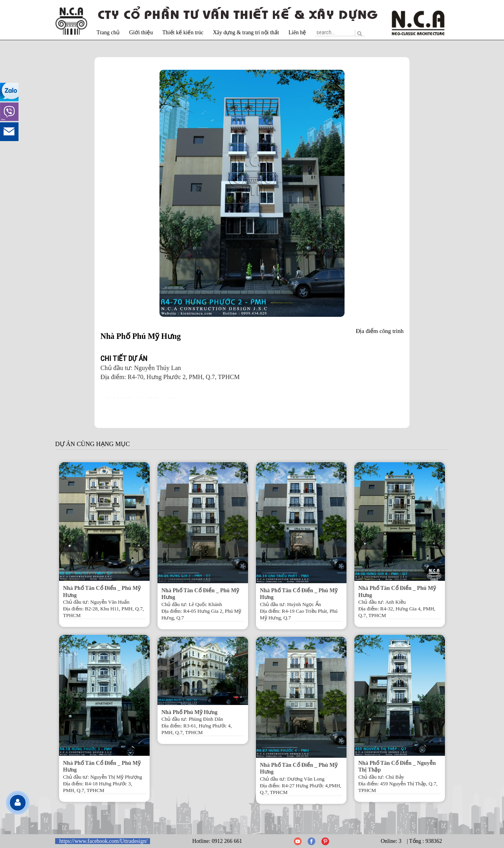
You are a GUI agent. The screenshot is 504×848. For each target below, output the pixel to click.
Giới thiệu (141, 33)
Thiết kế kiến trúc (183, 33)
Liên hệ (297, 33)
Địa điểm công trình (380, 331)
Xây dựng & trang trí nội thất (246, 33)
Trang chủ (108, 33)
